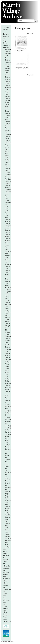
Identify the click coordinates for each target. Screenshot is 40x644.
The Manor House (7, 464)
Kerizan (7, 243)
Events (5, 43)
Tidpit (7, 494)
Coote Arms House (7, 107)
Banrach (8, 69)
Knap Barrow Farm (7, 256)
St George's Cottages (8, 411)
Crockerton (9, 115)
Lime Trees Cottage (7, 279)
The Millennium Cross (7, 600)
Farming (7, 45)
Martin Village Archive (12, 11)
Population (6, 579)
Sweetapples (9, 426)
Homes (7, 47)
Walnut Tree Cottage (7, 511)
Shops (6, 583)
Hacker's (8, 181)
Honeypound (9, 226)
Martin (7, 296)
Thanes (7, 447)
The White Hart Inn (6, 606)
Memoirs (7, 566)
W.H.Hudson (7, 621)
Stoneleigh (8, 419)
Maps (5, 549)
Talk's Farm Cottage (7, 443)
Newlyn (7, 326)
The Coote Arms (5, 594)
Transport (6, 615)
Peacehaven (9, 349)
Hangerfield (9, 192)
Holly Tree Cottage (7, 217)
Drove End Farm (7, 149)
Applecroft (8, 62)
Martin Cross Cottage (7, 300)
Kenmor (7, 241)
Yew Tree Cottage (7, 545)
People (5, 577)
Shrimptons (9, 387)
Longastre (8, 290)
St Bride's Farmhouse (9, 404)
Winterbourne (10, 540)
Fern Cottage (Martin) (8, 168)
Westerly (8, 534)
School (6, 581)
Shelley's (8, 381)
